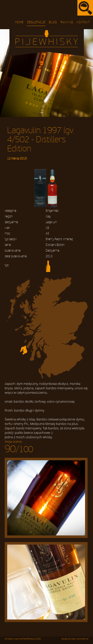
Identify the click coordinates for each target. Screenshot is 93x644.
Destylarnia (52, 251)
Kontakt (83, 22)
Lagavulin (51, 222)
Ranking (67, 22)
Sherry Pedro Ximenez (59, 239)
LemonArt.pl (82, 639)
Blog (53, 22)
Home (19, 22)
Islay (48, 217)
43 (47, 234)
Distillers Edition (55, 245)
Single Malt (52, 211)
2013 (49, 256)
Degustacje (36, 22)
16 (47, 228)
